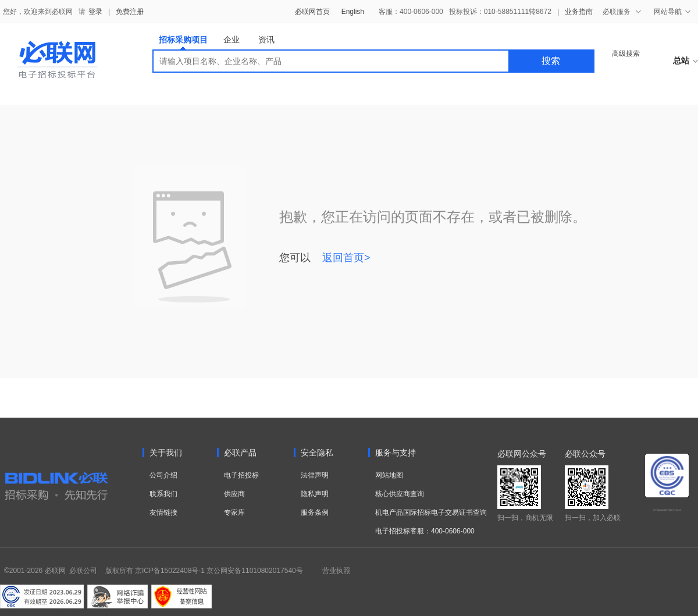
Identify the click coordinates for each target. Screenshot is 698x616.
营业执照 (336, 571)
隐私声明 (315, 494)
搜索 (551, 61)
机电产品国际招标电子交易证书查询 (431, 512)
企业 (232, 40)
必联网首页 (312, 12)
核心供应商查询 (400, 494)
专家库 (234, 512)
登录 (95, 12)
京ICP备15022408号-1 (170, 571)
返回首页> (346, 258)
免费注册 (130, 12)
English (353, 12)
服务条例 (315, 512)
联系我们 (163, 494)
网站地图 (389, 475)
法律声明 (315, 475)
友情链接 (163, 512)
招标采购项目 (183, 42)
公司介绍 (163, 475)
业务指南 (579, 12)
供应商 (234, 494)
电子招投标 (241, 475)
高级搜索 (626, 54)
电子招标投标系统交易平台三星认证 (667, 510)
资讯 (266, 40)
